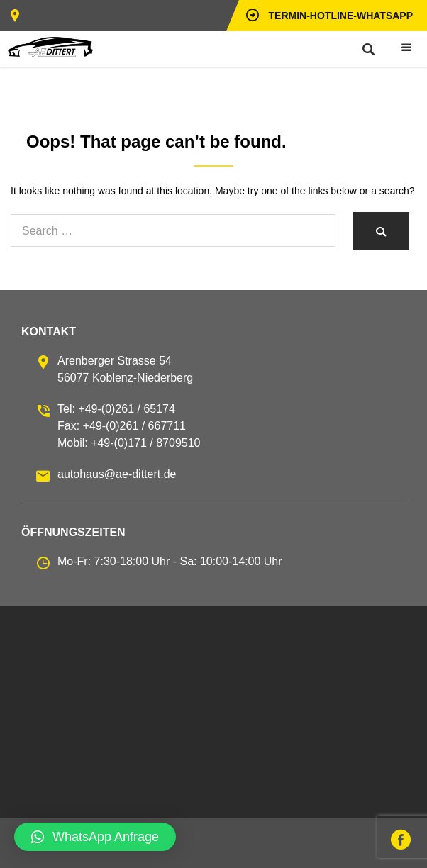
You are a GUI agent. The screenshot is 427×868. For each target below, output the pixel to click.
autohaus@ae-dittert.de (117, 474)
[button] (95, 837)
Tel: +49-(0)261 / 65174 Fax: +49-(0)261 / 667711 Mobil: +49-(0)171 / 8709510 (129, 426)
